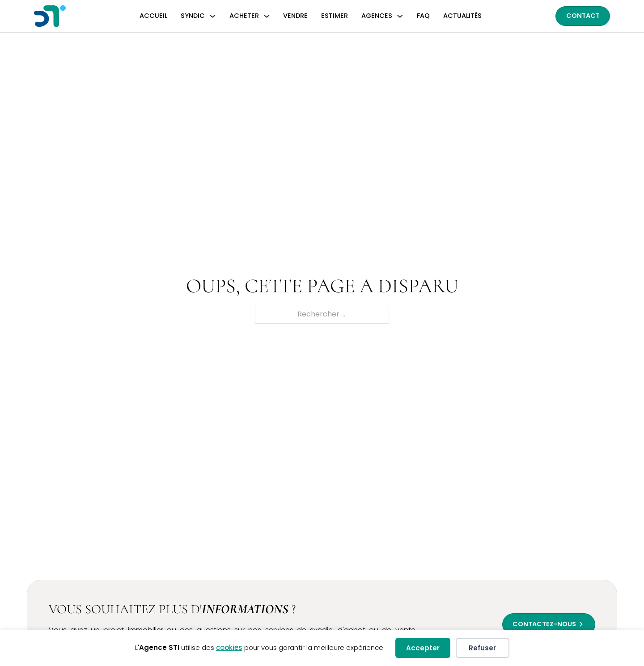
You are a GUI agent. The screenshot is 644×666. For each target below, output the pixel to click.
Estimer (335, 16)
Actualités (462, 16)
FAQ (423, 16)
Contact (583, 16)
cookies (229, 647)
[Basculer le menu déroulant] (212, 16)
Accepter (423, 648)
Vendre (295, 16)
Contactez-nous (544, 624)
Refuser (482, 648)
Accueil (153, 16)
